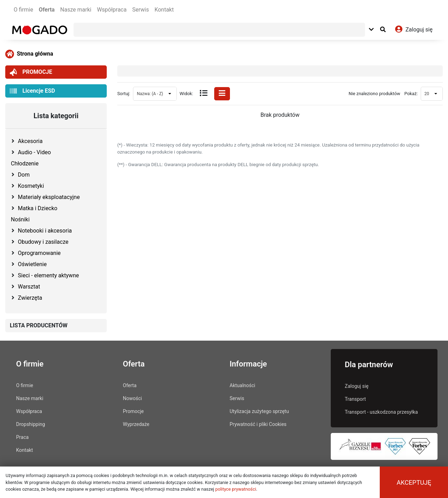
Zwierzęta (30, 298)
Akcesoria (30, 141)
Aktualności (242, 385)
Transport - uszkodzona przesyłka (381, 412)
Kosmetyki (31, 186)
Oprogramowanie (39, 253)
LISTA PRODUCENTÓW (39, 325)
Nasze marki (76, 10)
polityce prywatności (236, 489)
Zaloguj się (357, 386)
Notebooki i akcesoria (45, 231)
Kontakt (164, 10)
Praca (22, 437)
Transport (355, 399)
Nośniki (20, 219)
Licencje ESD (32, 91)
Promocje (133, 411)
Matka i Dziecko (38, 208)
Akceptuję (414, 482)
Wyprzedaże (136, 424)
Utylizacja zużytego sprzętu (259, 411)
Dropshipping (31, 424)
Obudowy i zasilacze (43, 242)
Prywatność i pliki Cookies (258, 424)
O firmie (23, 10)
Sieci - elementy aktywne (48, 275)
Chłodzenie (25, 163)
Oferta (47, 10)
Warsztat (29, 287)
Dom (24, 175)
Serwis (141, 10)
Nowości (132, 398)
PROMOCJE (31, 72)
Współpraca (112, 10)
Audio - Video (34, 152)
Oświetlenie (32, 264)
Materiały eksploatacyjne (49, 197)
